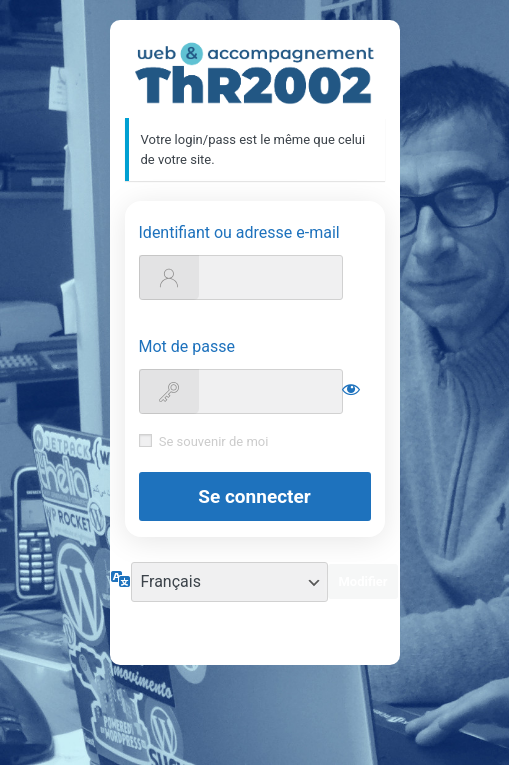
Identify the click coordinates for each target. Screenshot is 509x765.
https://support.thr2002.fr (255, 73)
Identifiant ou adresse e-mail (239, 232)
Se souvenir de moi (214, 441)
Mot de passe (187, 346)
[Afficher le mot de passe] (351, 389)
